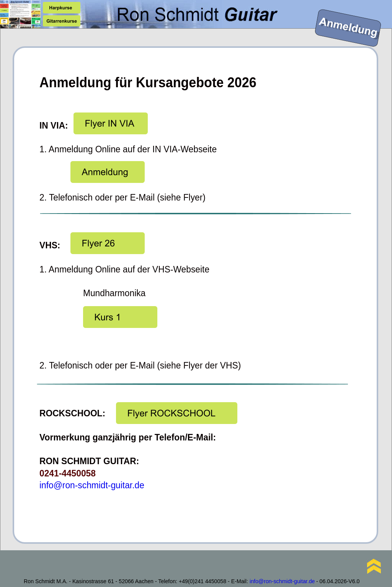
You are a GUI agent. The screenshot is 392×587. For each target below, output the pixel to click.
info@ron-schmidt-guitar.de (92, 485)
